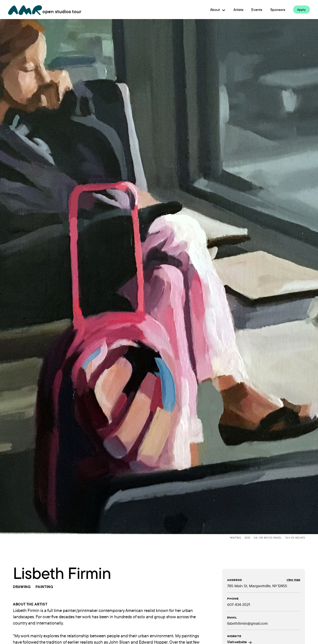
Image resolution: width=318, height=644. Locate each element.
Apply (301, 10)
